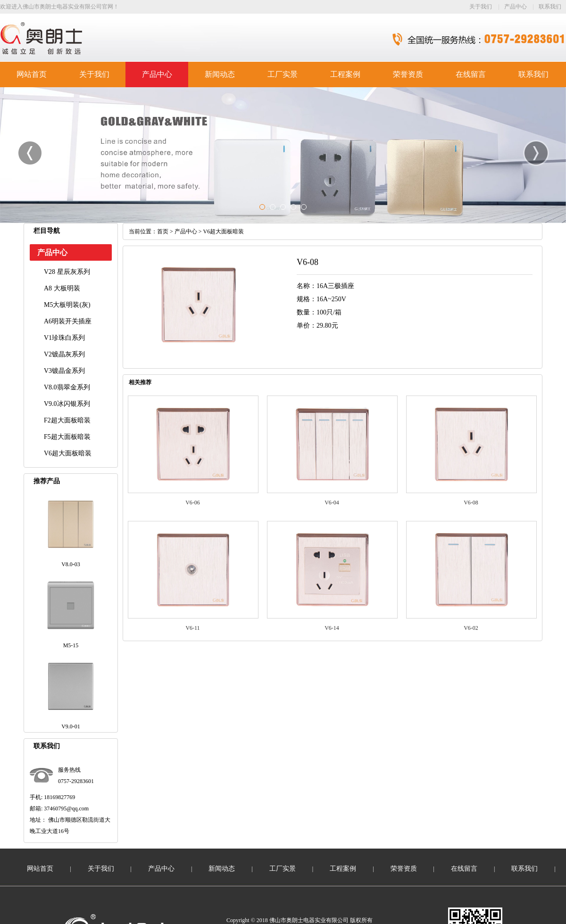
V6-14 (332, 628)
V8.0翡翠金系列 (67, 387)
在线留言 (471, 74)
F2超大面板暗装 (67, 420)
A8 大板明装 (62, 288)
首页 (163, 231)
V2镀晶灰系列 (64, 354)
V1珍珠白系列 (64, 338)
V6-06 (193, 503)
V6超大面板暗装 (68, 453)
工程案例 (345, 74)
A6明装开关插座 (68, 321)
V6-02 (471, 628)
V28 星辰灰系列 (67, 272)
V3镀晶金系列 (64, 371)
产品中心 (516, 7)
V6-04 (332, 503)
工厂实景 (283, 74)
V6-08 (471, 503)
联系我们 (550, 7)
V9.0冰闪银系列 (67, 404)
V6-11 (192, 628)
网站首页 (32, 74)
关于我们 (481, 7)
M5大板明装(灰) (67, 305)
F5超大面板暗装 (67, 437)
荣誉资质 (408, 74)
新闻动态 (220, 74)
